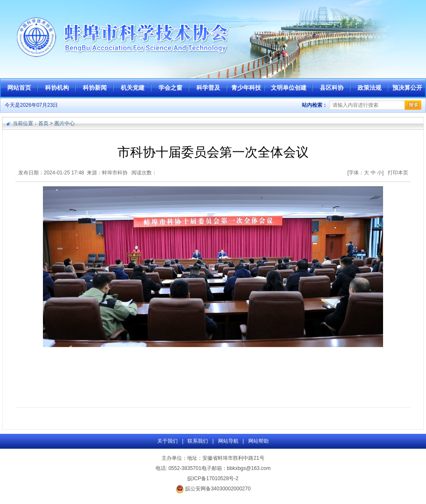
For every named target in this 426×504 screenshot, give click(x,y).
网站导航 (228, 441)
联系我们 (198, 441)
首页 (43, 123)
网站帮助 (258, 441)
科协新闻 (95, 88)
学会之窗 (170, 88)
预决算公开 (407, 88)
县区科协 (332, 88)
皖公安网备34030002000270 (213, 489)
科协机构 (57, 88)
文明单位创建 (289, 88)
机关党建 (133, 88)
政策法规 (369, 88)
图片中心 (65, 123)
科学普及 (208, 88)
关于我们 (168, 441)
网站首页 (19, 88)
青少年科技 (246, 88)
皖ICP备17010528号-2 (213, 478)
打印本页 (398, 173)
